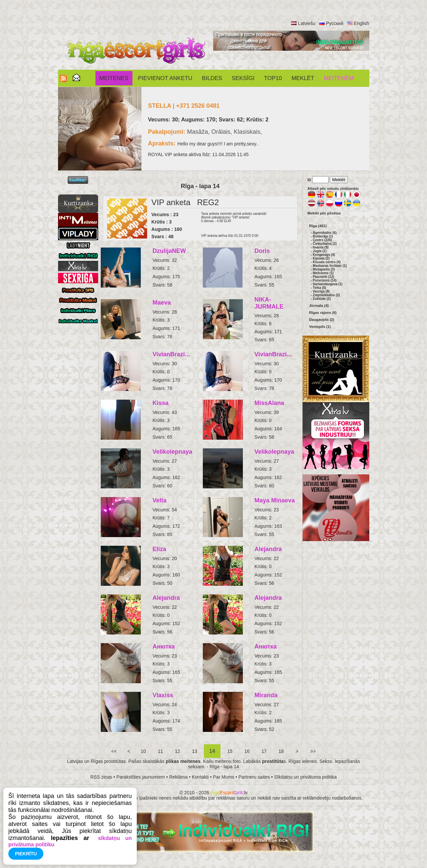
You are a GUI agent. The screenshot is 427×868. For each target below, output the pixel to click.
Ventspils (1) (320, 327)
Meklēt (303, 78)
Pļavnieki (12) (324, 277)
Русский (335, 23)
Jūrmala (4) (319, 306)
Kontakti (200, 777)
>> (313, 751)
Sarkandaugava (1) (328, 284)
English (362, 23)
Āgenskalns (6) (325, 233)
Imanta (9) (321, 247)
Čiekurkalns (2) (325, 244)
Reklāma (178, 777)
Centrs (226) (323, 240)
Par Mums (224, 777)
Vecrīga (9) (321, 291)
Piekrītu (26, 854)
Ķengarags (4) (324, 255)
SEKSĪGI (243, 78)
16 (247, 751)
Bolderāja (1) (323, 236)
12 (177, 751)
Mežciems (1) (323, 273)
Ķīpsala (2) (321, 258)
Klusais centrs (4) (327, 262)
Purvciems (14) (325, 280)
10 (143, 751)
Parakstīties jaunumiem (141, 777)
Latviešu (307, 23)
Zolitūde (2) (322, 299)
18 (281, 751)
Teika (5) (320, 288)
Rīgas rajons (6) (323, 313)
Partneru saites (254, 777)
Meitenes (114, 78)
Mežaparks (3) (324, 269)
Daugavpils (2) (322, 320)
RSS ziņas (101, 777)
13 (195, 751)
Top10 (273, 78)
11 (160, 751)
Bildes (212, 78)
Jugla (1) (320, 251)
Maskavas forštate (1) (330, 266)
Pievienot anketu (165, 78)
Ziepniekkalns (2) (326, 295)
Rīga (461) (318, 226)
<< (114, 751)
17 (264, 751)
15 (230, 751)
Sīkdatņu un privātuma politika (306, 777)
